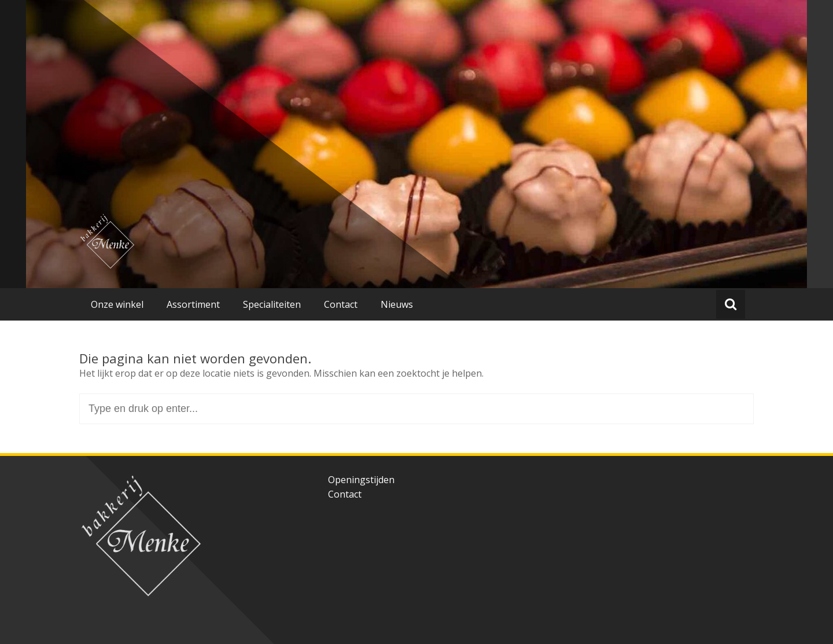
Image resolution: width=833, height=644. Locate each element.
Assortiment (193, 304)
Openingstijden (361, 480)
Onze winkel (117, 304)
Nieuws (397, 304)
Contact (341, 304)
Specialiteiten (272, 304)
